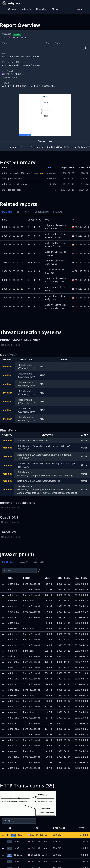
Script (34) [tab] (8, 562)
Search (26, 9)
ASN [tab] (27, 212)
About (55, 9)
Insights (41, 9)
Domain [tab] (7, 212)
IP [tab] (18, 212)
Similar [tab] (58, 212)
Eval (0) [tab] (24, 562)
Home (12, 9)
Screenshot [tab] (42, 212)
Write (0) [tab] (39, 562)
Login (79, 9)
